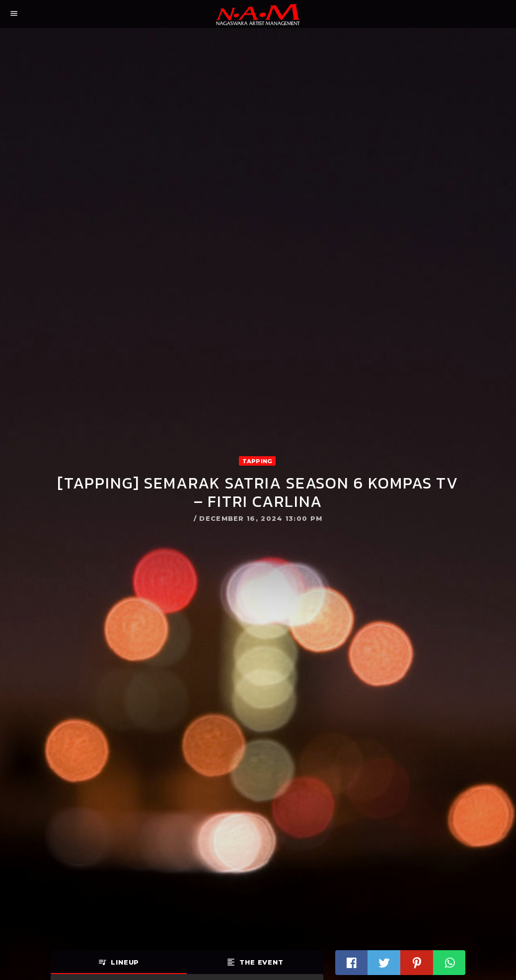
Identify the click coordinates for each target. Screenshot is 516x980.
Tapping (258, 461)
